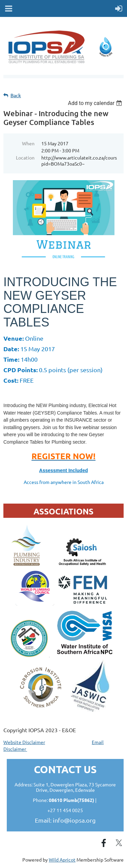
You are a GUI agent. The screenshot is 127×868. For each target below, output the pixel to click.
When (28, 143)
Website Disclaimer (24, 742)
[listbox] (96, 103)
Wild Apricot (62, 860)
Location (25, 157)
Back (16, 95)
